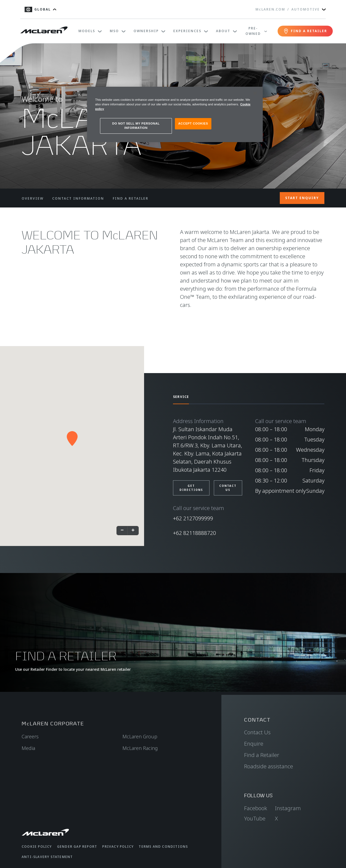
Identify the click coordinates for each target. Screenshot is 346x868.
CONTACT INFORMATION (78, 198)
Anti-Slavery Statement (47, 857)
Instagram (288, 808)
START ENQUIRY (302, 198)
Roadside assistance (269, 766)
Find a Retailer (262, 755)
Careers (30, 736)
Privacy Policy (118, 847)
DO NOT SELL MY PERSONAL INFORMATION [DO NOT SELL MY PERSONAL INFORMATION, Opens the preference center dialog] (136, 126)
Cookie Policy (37, 847)
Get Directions (191, 488)
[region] (175, 114)
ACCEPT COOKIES (193, 123)
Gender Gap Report (77, 847)
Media (28, 748)
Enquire (254, 744)
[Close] (255, 93)
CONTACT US (228, 488)
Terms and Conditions (163, 847)
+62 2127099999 (193, 518)
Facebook (256, 808)
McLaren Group (140, 736)
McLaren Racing (140, 748)
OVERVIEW (33, 198)
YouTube (255, 818)
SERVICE (181, 397)
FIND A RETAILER (131, 198)
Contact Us (257, 732)
